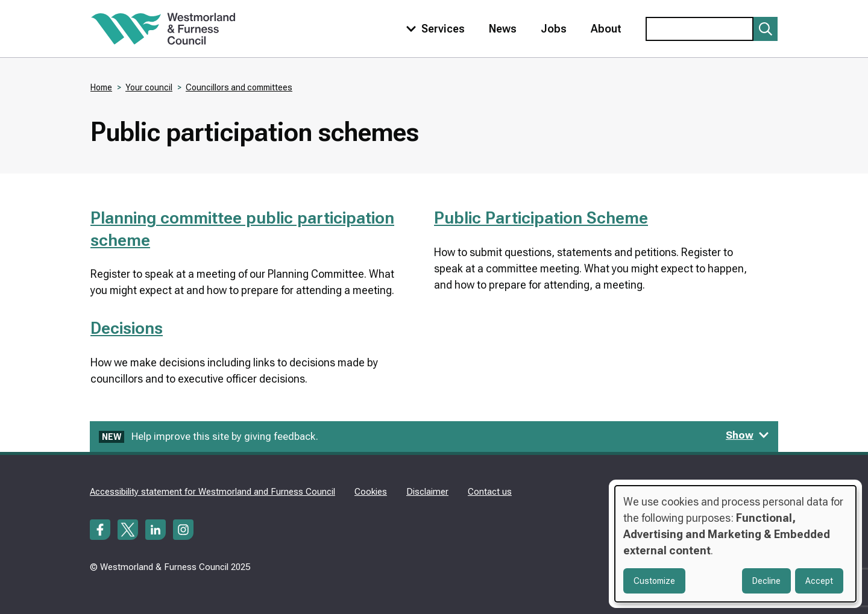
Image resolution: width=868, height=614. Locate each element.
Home (101, 87)
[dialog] (735, 544)
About (606, 29)
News (503, 29)
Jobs (554, 29)
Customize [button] (654, 581)
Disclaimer (427, 492)
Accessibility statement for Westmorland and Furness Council (212, 492)
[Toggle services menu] (433, 29)
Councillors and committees (239, 87)
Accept (819, 581)
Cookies (371, 492)
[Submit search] (766, 29)
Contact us (490, 492)
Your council (149, 87)
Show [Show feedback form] (747, 435)
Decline (766, 581)
